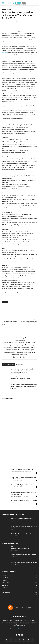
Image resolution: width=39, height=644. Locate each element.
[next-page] (5, 393)
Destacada (8, 7)
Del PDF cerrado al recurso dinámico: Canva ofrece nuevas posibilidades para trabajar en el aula (24, 387)
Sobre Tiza (13, 473)
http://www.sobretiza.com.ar (19, 340)
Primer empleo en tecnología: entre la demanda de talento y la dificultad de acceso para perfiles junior (22, 371)
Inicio (3, 7)
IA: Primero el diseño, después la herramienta (22, 485)
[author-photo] (19, 335)
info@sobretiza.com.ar (23, 629)
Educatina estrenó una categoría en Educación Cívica (29, 322)
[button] (3, 3)
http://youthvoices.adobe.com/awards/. (14, 295)
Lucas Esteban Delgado (9, 21)
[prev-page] (3, 393)
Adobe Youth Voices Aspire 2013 (16, 302)
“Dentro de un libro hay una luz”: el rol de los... (22, 534)
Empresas (9, 10)
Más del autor (19, 365)
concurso (4, 53)
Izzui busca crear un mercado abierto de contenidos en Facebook (10, 323)
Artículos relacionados (8, 365)
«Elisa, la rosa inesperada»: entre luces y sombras (23, 555)
